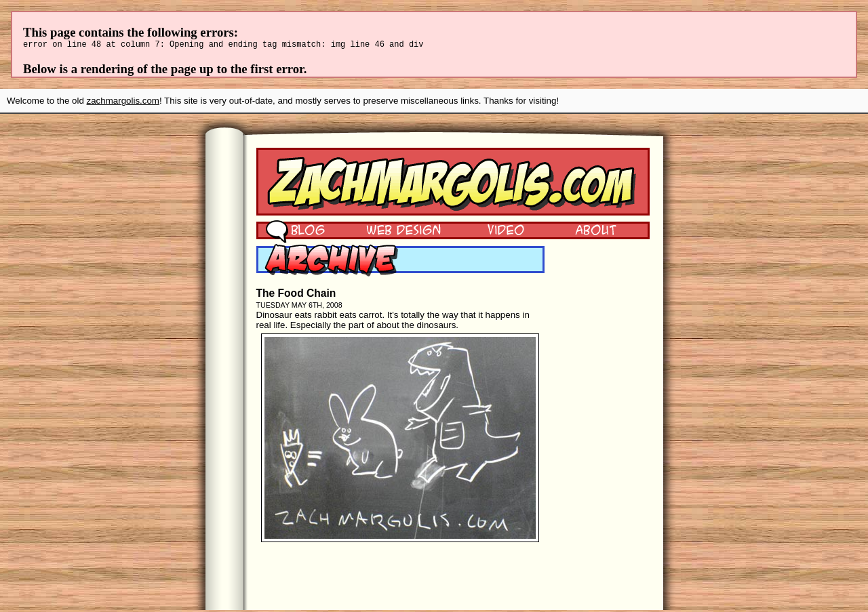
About (595, 231)
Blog (295, 231)
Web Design (394, 231)
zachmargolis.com (123, 103)
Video (497, 231)
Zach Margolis (453, 184)
